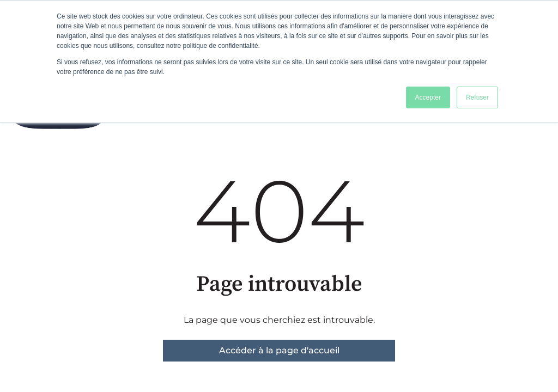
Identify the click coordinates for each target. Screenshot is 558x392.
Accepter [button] (428, 97)
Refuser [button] (477, 97)
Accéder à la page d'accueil (279, 350)
